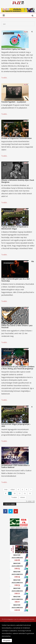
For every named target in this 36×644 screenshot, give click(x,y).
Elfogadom (7, 640)
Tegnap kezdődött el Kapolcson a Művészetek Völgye (15, 228)
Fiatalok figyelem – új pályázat (14, 102)
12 (25, 493)
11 (20, 493)
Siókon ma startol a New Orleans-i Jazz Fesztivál (17, 326)
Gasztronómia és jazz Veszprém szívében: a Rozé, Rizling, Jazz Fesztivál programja (18, 368)
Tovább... (4, 78)
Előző (13, 489)
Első (6, 489)
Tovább (14, 497)
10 (15, 493)
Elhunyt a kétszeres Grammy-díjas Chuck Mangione (18, 181)
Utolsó (22, 497)
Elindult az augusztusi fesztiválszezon (16, 138)
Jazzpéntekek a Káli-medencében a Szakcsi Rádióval (15, 466)
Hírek (5, 86)
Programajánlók (9, 33)
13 (30, 493)
